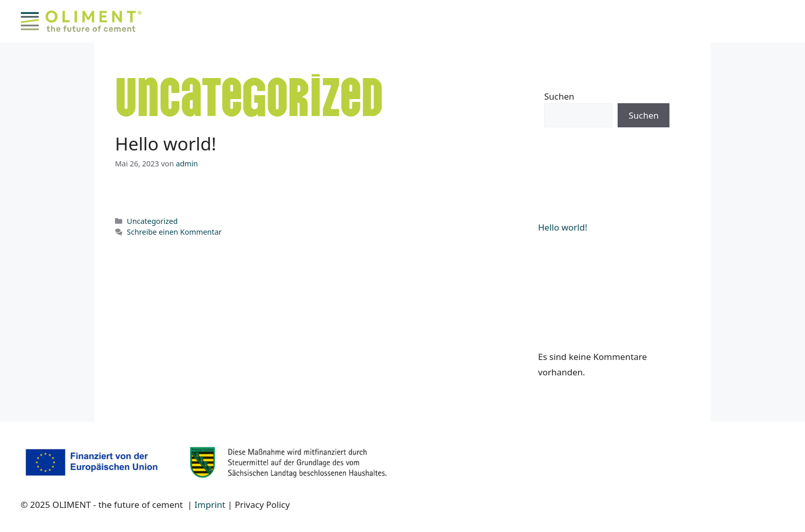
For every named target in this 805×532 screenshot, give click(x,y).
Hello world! (166, 144)
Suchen (559, 96)
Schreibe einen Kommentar (174, 232)
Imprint (210, 505)
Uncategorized (152, 221)
